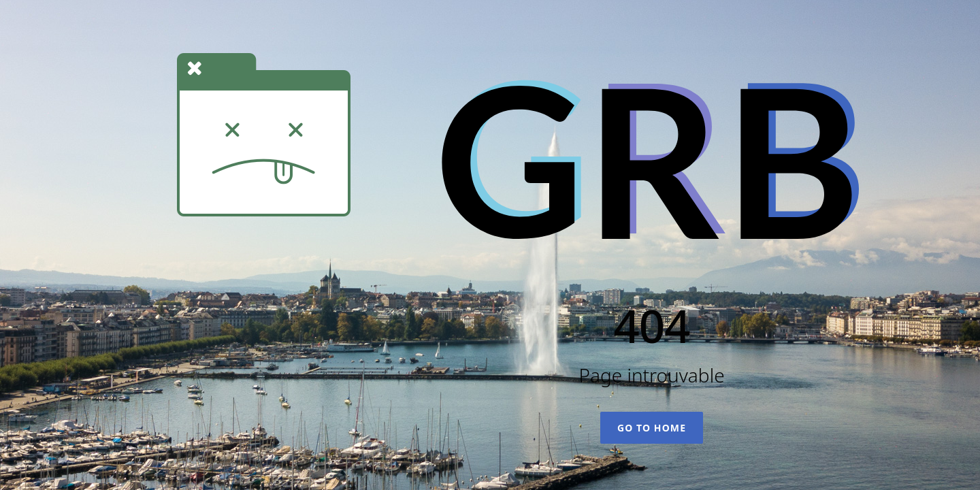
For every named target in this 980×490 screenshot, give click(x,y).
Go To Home (652, 428)
